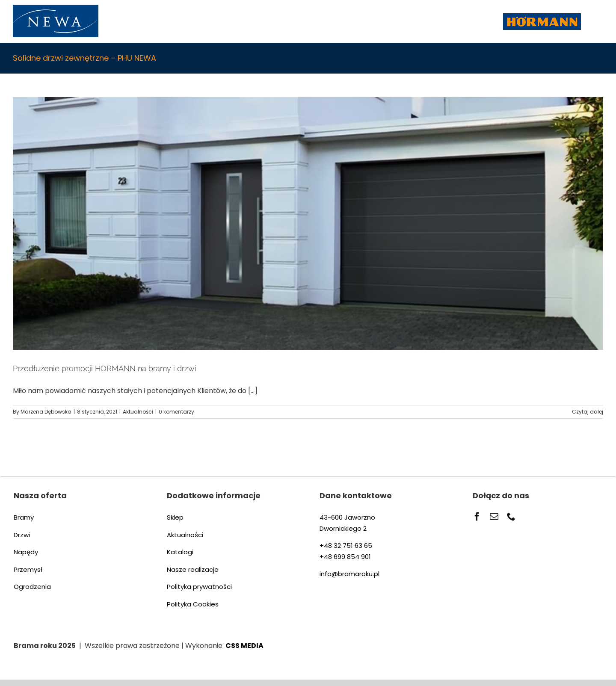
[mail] (494, 517)
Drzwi (22, 535)
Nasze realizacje (193, 569)
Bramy (24, 517)
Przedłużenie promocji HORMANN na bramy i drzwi (105, 368)
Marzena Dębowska (46, 412)
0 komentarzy (176, 412)
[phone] (511, 517)
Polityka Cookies (193, 604)
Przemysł (28, 569)
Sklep (175, 517)
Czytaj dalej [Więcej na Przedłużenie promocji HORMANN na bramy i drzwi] (588, 412)
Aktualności (138, 412)
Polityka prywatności (199, 587)
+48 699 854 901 (345, 557)
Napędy (26, 552)
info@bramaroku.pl (349, 574)
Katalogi (180, 552)
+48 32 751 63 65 (346, 546)
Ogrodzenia (32, 587)
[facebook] (477, 517)
